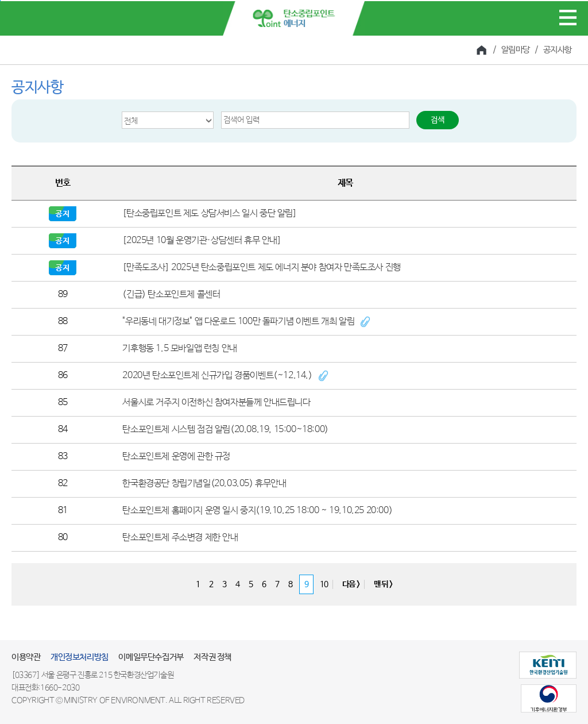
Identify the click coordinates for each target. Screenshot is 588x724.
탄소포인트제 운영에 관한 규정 (176, 457)
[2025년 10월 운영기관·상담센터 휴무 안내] (202, 240)
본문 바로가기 (0, 1)
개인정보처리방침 (80, 657)
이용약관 (26, 657)
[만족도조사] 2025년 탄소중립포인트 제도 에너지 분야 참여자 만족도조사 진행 (261, 267)
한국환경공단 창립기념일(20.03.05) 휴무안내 (204, 484)
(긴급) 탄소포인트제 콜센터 (171, 294)
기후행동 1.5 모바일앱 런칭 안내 (179, 348)
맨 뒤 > (383, 584)
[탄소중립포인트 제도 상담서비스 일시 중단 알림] (209, 213)
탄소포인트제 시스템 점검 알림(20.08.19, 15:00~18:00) (225, 430)
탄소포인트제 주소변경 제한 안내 (180, 538)
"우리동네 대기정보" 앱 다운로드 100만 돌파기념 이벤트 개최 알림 (238, 321)
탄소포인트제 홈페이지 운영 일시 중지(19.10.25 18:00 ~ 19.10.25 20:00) (257, 511)
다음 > (351, 584)
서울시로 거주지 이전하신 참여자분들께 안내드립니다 (216, 403)
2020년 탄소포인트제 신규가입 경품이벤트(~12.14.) (217, 376)
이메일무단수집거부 (151, 657)
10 (324, 584)
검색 (438, 120)
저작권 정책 (212, 657)
